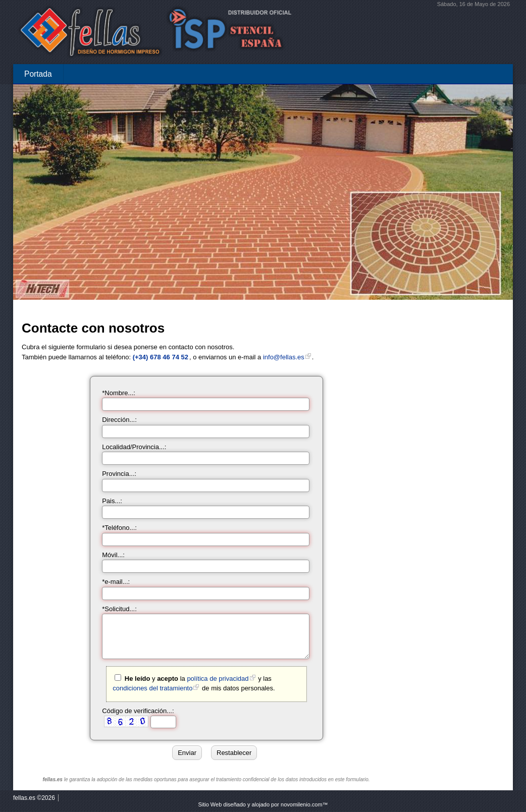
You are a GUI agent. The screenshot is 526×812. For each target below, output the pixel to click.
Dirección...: (119, 420)
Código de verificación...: (138, 711)
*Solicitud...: (119, 609)
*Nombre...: (119, 393)
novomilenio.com (302, 804)
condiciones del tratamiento (152, 688)
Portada (38, 74)
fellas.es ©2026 (34, 798)
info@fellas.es (284, 357)
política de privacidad (218, 679)
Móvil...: (113, 555)
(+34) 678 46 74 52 (161, 357)
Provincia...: (119, 474)
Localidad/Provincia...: (134, 447)
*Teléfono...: (119, 528)
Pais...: (112, 501)
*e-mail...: (116, 582)
